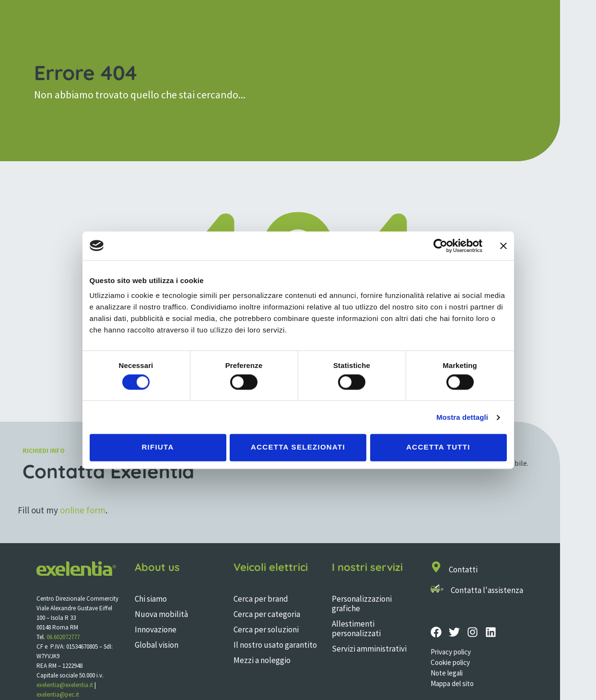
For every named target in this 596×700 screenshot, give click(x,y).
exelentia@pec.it (58, 694)
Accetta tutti (438, 447)
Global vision (157, 645)
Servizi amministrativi (369, 649)
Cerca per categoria (267, 614)
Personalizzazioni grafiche (362, 604)
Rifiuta (158, 447)
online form (83, 510)
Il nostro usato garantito (275, 645)
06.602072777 (63, 637)
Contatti (463, 569)
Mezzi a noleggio (262, 660)
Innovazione (156, 629)
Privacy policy (451, 652)
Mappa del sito (452, 683)
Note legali (447, 673)
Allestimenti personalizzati (356, 629)
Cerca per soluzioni (266, 629)
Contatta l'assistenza (487, 590)
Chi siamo (151, 599)
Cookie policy (450, 662)
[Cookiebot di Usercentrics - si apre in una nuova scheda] (440, 246)
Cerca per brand (261, 599)
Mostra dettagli (462, 417)
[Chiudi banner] (503, 246)
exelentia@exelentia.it (65, 685)
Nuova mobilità (161, 614)
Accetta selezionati (298, 447)
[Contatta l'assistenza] (437, 588)
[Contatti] (436, 567)
